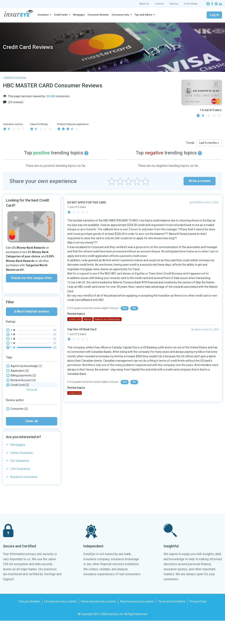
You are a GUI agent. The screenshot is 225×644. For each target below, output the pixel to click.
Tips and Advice (143, 15)
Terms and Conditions (172, 625)
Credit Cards (61, 15)
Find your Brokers (30, 625)
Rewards (16, 404)
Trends (190, 143)
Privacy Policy (198, 625)
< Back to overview (15, 77)
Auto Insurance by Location (137, 625)
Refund (15, 399)
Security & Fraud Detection (27, 413)
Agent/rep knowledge (24, 366)
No (134, 308)
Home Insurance (22, 476)
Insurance (43, 15)
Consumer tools (120, 15)
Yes (125, 308)
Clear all (32, 444)
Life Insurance (20, 492)
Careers (159, 4)
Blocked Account (21, 380)
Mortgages (79, 15)
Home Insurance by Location (98, 625)
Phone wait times (21, 394)
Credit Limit (18, 385)
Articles (174, 4)
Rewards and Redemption (27, 409)
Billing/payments (21, 375)
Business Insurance (24, 500)
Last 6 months (209, 143)
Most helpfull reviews (32, 311)
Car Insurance (20, 484)
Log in (214, 15)
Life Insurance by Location (61, 625)
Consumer (17, 432)
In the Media (191, 4)
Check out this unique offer (32, 278)
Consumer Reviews (98, 15)
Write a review (200, 181)
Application (18, 371)
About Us (144, 4)
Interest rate (18, 390)
